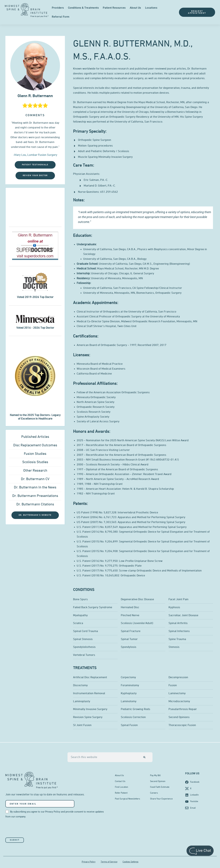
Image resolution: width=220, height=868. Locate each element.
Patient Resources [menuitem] (114, 8)
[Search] (144, 757)
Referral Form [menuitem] (61, 17)
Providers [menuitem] (58, 8)
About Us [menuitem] (135, 8)
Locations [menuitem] (151, 8)
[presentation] (30, 828)
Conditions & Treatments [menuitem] (83, 8)
